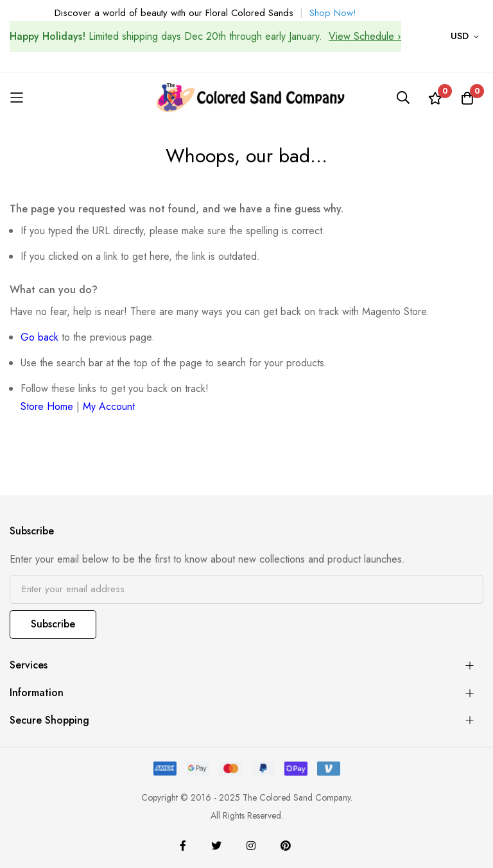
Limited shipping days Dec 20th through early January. (205, 36)
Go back (39, 337)
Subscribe (53, 624)
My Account (109, 406)
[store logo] (246, 98)
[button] (467, 37)
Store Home (47, 406)
